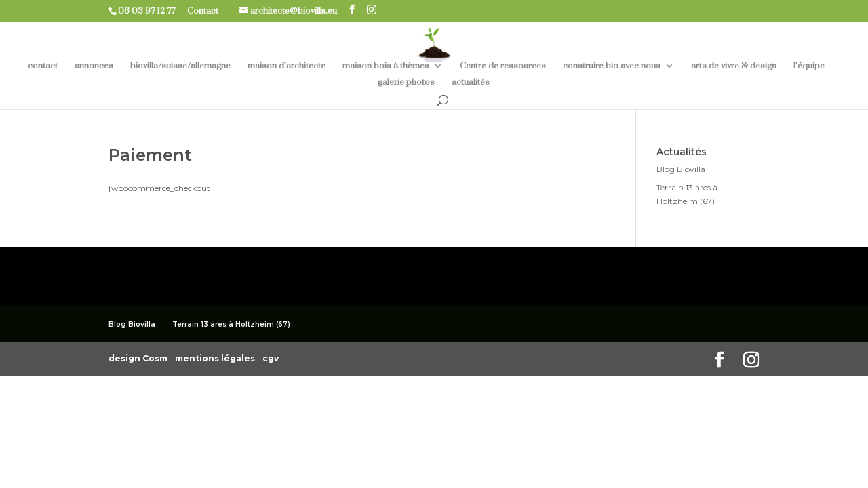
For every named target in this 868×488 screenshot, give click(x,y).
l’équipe (809, 66)
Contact (208, 11)
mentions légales (216, 358)
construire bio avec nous (612, 66)
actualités (471, 82)
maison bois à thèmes (386, 66)
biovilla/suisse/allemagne (180, 66)
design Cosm (139, 358)
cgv (271, 358)
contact (43, 66)
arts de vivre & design (734, 66)
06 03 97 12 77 (152, 11)
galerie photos (406, 82)
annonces (94, 66)
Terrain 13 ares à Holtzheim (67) (231, 324)
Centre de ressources (503, 66)
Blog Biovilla (681, 169)
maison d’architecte (287, 66)
